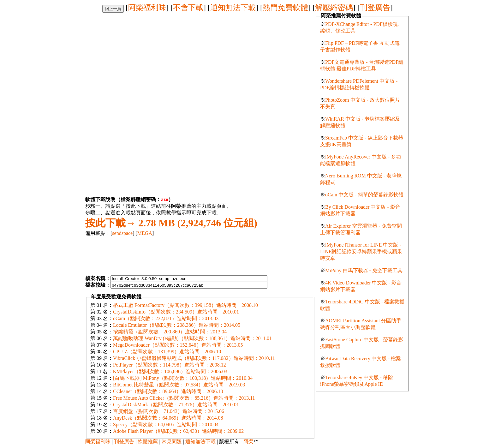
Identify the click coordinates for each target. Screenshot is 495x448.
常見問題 (172, 442)
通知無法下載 (233, 8)
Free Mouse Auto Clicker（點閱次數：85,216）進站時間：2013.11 (184, 398)
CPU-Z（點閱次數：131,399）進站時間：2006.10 (167, 352)
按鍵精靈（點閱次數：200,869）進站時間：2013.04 (170, 332)
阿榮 (248, 442)
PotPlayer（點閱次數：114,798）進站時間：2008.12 (170, 365)
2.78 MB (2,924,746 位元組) (171, 223)
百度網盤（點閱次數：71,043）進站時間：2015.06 (169, 411)
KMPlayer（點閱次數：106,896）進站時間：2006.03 (170, 371)
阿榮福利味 (147, 8)
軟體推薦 (148, 442)
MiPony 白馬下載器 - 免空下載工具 (364, 270)
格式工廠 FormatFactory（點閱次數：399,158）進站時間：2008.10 (185, 305)
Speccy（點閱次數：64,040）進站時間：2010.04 (166, 424)
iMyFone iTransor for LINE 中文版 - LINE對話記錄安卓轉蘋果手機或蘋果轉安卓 (361, 251)
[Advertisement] (138, 57)
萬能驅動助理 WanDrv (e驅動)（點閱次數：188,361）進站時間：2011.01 (192, 338)
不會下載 (188, 8)
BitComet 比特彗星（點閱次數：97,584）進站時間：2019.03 (179, 385)
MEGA (145, 233)
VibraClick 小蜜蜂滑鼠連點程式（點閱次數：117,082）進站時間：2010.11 (194, 358)
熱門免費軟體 (285, 8)
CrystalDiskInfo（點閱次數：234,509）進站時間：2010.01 (176, 312)
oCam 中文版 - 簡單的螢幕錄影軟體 (364, 195)
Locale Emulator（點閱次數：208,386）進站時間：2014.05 (177, 325)
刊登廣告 (375, 8)
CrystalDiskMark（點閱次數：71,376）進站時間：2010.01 (176, 405)
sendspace (122, 233)
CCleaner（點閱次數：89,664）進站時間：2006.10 (168, 391)
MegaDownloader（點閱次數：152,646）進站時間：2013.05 (178, 345)
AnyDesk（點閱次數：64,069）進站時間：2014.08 (168, 418)
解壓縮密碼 (334, 8)
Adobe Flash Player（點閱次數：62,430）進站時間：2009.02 (178, 431)
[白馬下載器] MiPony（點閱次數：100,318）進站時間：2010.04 (183, 378)
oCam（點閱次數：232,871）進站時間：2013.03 (166, 318)
